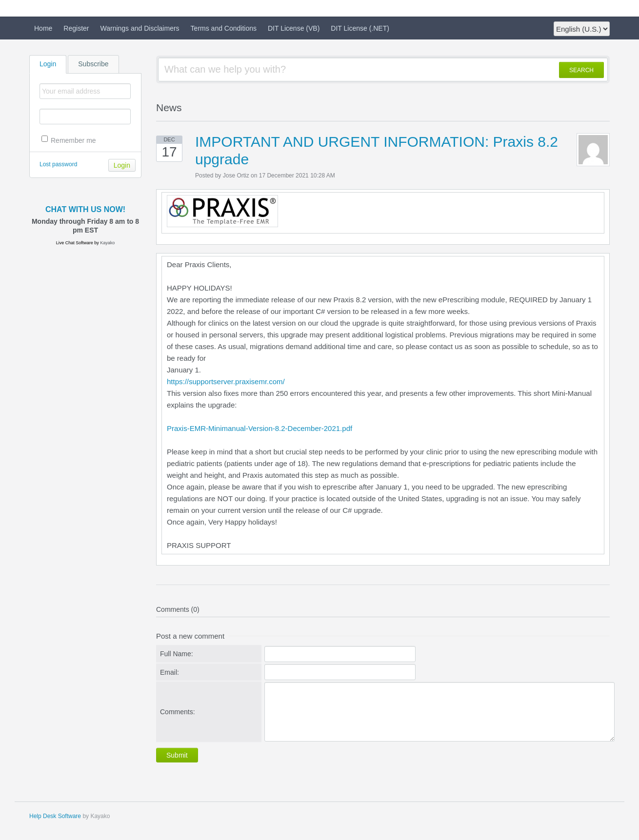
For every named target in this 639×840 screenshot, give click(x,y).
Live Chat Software (75, 243)
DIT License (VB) (294, 28)
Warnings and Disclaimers (140, 28)
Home (43, 28)
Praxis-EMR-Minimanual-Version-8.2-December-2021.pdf (260, 428)
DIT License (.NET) (360, 28)
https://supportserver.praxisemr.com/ (226, 381)
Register (76, 28)
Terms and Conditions (224, 28)
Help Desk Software (55, 816)
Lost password (58, 164)
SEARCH (581, 70)
